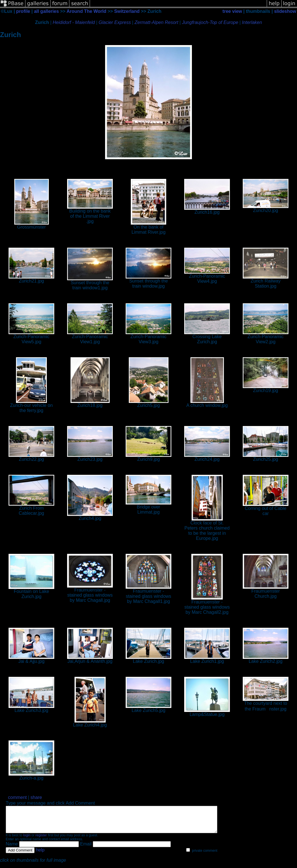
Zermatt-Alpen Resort (156, 22)
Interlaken (252, 22)
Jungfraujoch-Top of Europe (210, 22)
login (27, 840)
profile (23, 11)
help (40, 855)
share (36, 797)
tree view (232, 11)
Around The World (86, 11)
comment (17, 797)
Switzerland (127, 11)
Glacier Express (115, 22)
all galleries (46, 11)
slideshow (285, 11)
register (41, 840)
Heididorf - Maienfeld (74, 22)
